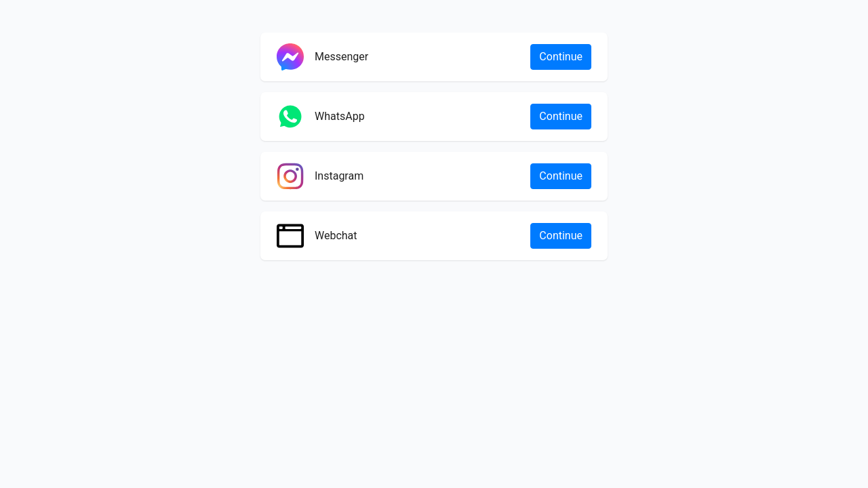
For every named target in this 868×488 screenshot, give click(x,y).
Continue (561, 57)
